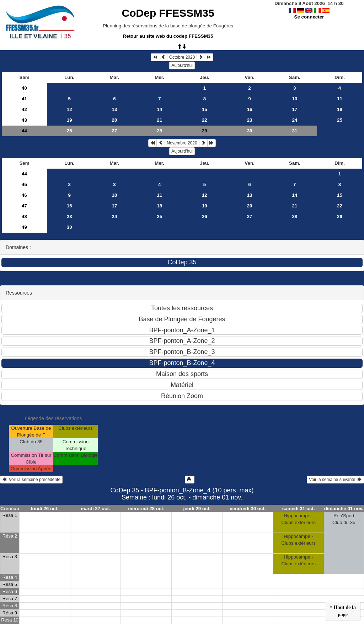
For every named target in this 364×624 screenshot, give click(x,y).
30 (250, 131)
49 (24, 227)
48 (24, 216)
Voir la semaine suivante (335, 480)
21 (159, 120)
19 (69, 120)
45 (24, 184)
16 (250, 109)
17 (295, 109)
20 (115, 120)
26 (69, 131)
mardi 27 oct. (95, 509)
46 (24, 195)
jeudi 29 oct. (197, 509)
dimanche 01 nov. (344, 509)
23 (250, 120)
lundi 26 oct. (45, 509)
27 (115, 131)
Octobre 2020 (182, 57)
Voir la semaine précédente (31, 480)
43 (24, 120)
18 (340, 109)
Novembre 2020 (182, 143)
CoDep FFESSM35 (168, 13)
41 (24, 99)
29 (340, 216)
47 (24, 206)
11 (340, 99)
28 (159, 131)
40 (24, 88)
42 (24, 109)
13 (115, 109)
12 (69, 109)
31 (295, 131)
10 (295, 99)
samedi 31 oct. (299, 509)
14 (159, 109)
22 (205, 120)
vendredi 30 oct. (248, 509)
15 (205, 109)
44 (24, 131)
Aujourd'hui (182, 65)
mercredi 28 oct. (146, 509)
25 (340, 120)
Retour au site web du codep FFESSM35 (168, 36)
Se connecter (309, 17)
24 (295, 120)
